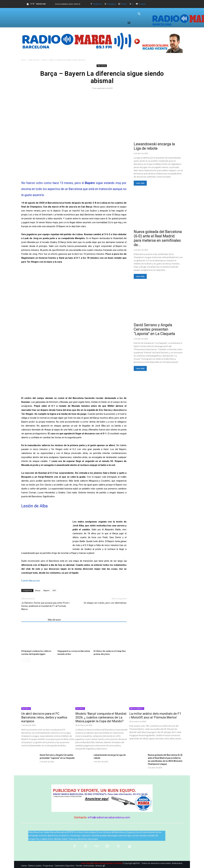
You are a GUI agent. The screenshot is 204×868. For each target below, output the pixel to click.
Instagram (112, 4)
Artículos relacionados (34, 620)
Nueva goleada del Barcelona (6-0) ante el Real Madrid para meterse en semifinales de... (158, 238)
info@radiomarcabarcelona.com (109, 817)
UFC (54, 590)
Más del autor (54, 620)
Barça (38, 590)
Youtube (142, 4)
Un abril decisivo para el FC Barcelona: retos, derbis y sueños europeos (44, 717)
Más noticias (34, 60)
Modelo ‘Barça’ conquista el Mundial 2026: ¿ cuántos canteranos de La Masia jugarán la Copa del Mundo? (101, 717)
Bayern (46, 590)
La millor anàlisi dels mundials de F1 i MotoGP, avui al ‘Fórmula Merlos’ (155, 716)
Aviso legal (86, 863)
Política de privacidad (103, 863)
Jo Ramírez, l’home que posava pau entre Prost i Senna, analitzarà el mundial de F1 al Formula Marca (45, 606)
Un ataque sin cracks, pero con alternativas (105, 603)
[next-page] (28, 660)
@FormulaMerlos (137, 708)
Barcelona (26, 708)
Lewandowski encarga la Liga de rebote (154, 146)
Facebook (97, 4)
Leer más (140, 183)
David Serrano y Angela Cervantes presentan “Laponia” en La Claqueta (154, 329)
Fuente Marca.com (31, 581)
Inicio (24, 60)
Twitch (124, 4)
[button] (139, 14)
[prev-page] (23, 660)
